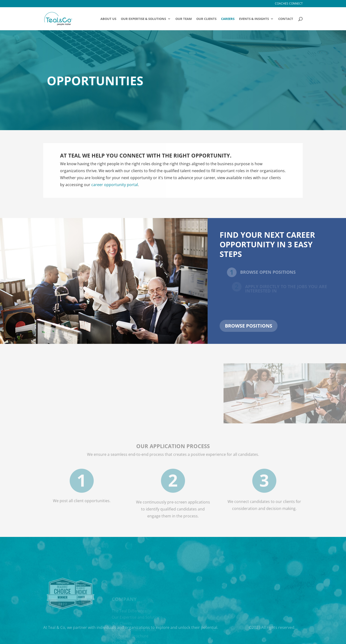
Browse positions (249, 326)
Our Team (184, 19)
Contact (286, 19)
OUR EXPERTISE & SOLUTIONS (143, 19)
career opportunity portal (115, 185)
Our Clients (206, 19)
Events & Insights (254, 19)
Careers (228, 19)
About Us (108, 19)
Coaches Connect (289, 4)
